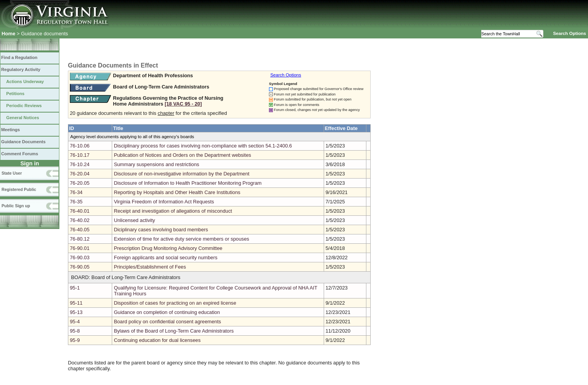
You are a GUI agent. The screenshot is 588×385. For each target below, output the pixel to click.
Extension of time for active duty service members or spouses (181, 239)
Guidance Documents (23, 142)
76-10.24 (80, 164)
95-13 (76, 312)
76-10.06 (80, 146)
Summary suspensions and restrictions (156, 164)
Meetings (10, 130)
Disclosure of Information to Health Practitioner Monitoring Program (188, 183)
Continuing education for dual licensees (157, 340)
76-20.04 (80, 174)
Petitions (15, 94)
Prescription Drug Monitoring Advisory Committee (168, 248)
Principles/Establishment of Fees (150, 267)
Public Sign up (16, 206)
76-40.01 (80, 211)
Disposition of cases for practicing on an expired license (175, 303)
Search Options (570, 33)
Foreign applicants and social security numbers (166, 258)
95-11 (76, 303)
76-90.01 (80, 248)
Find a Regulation (19, 57)
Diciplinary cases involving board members (161, 230)
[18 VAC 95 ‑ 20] (183, 104)
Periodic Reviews (24, 106)
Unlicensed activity (134, 220)
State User (12, 173)
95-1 (75, 288)
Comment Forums (20, 154)
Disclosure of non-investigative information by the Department (181, 174)
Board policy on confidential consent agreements (167, 322)
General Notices (23, 118)
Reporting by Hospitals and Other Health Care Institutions (177, 192)
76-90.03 (80, 258)
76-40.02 (80, 220)
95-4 (75, 322)
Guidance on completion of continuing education (167, 312)
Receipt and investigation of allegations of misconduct (173, 211)
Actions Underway (25, 82)
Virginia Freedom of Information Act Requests (164, 202)
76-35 (76, 202)
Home (9, 34)
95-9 (75, 340)
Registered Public (19, 189)
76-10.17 (80, 155)
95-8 (75, 331)
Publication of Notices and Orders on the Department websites (182, 155)
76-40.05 (80, 230)
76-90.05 (80, 267)
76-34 (76, 192)
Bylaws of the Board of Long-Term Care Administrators (174, 331)
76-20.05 (80, 183)
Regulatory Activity (21, 69)
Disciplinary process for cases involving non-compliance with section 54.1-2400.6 (203, 146)
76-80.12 (80, 239)
